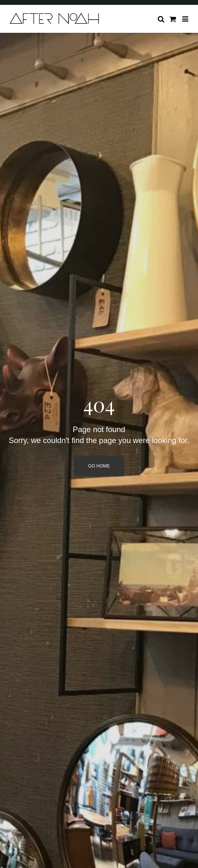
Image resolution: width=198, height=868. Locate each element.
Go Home (99, 466)
